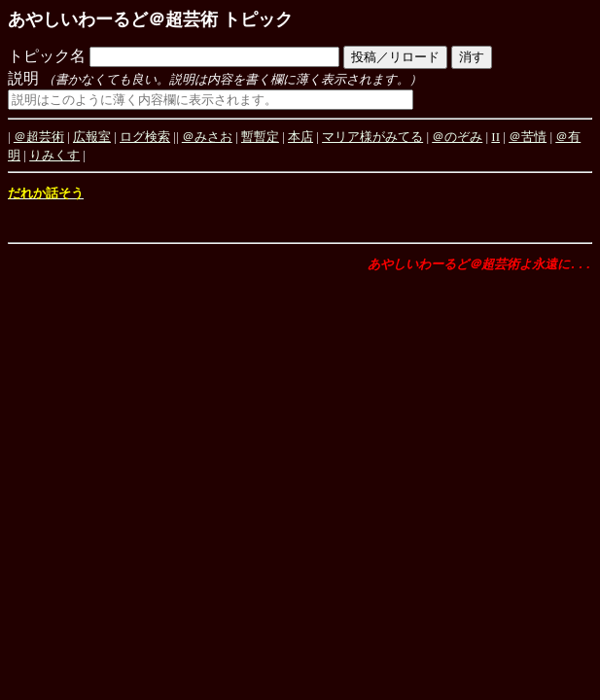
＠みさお (207, 137)
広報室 (92, 137)
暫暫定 (260, 137)
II (495, 137)
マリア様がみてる (372, 137)
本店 (300, 137)
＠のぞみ (457, 137)
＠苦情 (528, 137)
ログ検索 (145, 137)
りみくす (54, 155)
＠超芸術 (39, 137)
